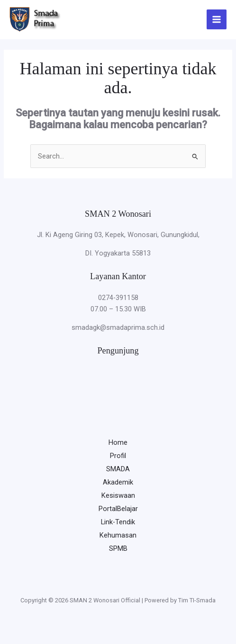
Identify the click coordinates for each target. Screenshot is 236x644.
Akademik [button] (118, 482)
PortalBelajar (118, 509)
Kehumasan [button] (118, 535)
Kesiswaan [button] (118, 495)
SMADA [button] (118, 469)
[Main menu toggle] (217, 19)
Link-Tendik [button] (118, 522)
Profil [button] (118, 456)
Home (118, 442)
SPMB (118, 548)
